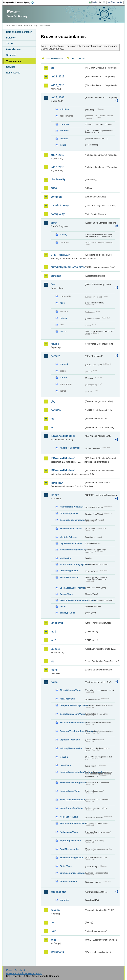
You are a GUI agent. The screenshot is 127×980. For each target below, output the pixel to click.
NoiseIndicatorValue (70, 791)
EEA (20, 2)
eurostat (56, 276)
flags (62, 303)
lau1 (53, 632)
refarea (63, 318)
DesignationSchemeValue (72, 520)
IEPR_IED (57, 483)
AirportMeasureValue (70, 690)
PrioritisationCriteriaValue (72, 823)
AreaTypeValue (67, 699)
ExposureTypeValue (70, 740)
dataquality (58, 214)
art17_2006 (57, 97)
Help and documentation (19, 32)
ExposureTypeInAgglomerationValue (72, 731)
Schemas (11, 55)
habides (56, 410)
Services (11, 67)
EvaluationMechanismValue (72, 723)
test (53, 922)
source (63, 377)
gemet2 (55, 356)
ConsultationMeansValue (72, 714)
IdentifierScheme (68, 537)
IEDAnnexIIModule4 (63, 470)
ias (52, 419)
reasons (64, 139)
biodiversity (58, 179)
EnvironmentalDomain (71, 529)
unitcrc (63, 331)
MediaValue (65, 558)
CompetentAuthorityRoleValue (72, 705)
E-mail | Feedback (16, 970)
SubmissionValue (68, 881)
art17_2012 (57, 155)
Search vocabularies (54, 58)
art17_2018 (57, 167)
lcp (53, 661)
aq (52, 68)
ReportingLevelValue (70, 841)
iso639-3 (64, 757)
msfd (54, 670)
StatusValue (66, 866)
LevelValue (65, 765)
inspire (55, 495)
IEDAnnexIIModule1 (63, 436)
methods (64, 131)
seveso (55, 910)
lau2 (53, 640)
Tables (10, 43)
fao (53, 284)
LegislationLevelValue (71, 543)
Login (94, 2)
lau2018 (55, 649)
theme (63, 606)
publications (58, 892)
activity (63, 235)
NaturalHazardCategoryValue (72, 564)
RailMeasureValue (69, 832)
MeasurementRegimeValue (72, 550)
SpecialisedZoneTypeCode (72, 588)
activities (64, 109)
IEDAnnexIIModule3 (63, 458)
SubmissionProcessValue (72, 873)
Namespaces (13, 73)
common (56, 197)
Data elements (14, 49)
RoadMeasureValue (69, 849)
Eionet (19, 26)
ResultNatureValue (69, 577)
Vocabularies (13, 61)
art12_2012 (57, 77)
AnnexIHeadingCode (70, 448)
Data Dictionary (31, 26)
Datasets (11, 38)
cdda (54, 188)
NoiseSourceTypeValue (71, 808)
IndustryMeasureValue (71, 748)
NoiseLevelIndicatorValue (72, 800)
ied (53, 427)
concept (64, 364)
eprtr (54, 223)
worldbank (57, 952)
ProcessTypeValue (69, 571)
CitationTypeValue (69, 513)
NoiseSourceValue (69, 817)
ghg (53, 401)
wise (53, 940)
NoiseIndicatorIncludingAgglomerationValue (72, 772)
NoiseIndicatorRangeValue (72, 782)
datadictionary (60, 205)
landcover (57, 623)
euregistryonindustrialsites (67, 267)
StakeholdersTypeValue (72, 858)
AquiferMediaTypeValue (72, 507)
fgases (55, 344)
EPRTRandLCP (60, 255)
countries (64, 124)
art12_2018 (57, 85)
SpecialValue (66, 594)
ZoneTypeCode (67, 613)
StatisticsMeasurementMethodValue (72, 600)
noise (54, 682)
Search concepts (78, 58)
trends (63, 145)
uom (53, 931)
